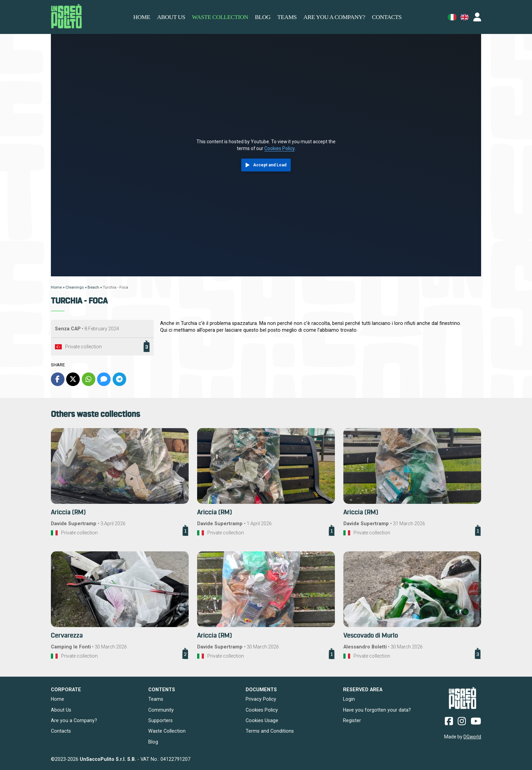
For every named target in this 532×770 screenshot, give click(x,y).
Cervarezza (67, 636)
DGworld (472, 737)
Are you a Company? (334, 17)
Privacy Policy (261, 699)
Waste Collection (220, 17)
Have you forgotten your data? (377, 710)
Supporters (160, 720)
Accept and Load (270, 165)
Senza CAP (68, 329)
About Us (61, 710)
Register (352, 720)
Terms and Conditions (270, 731)
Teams (287, 17)
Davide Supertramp (74, 524)
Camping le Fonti (71, 647)
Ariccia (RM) (68, 512)
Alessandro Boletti (365, 647)
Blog (263, 17)
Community (161, 710)
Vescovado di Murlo (371, 636)
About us (171, 17)
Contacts (387, 17)
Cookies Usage (262, 720)
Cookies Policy (279, 148)
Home (142, 17)
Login (349, 699)
